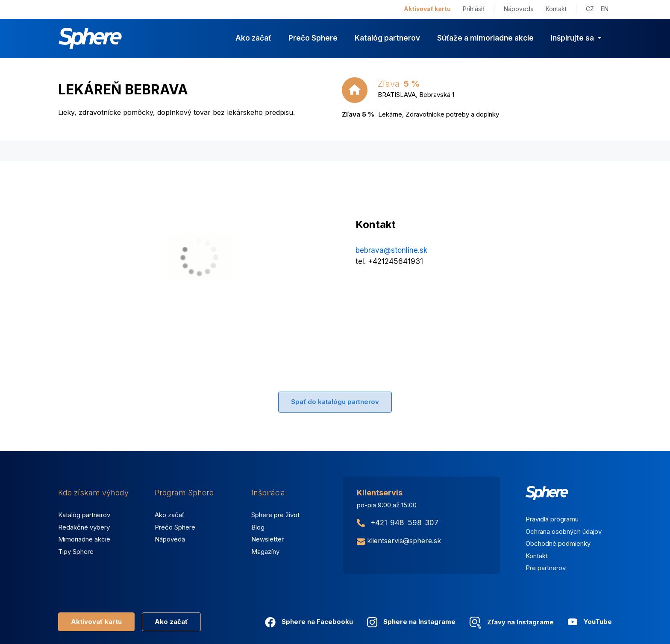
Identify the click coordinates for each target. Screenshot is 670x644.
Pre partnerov (546, 568)
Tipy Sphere (76, 552)
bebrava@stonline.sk (391, 250)
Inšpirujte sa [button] (573, 38)
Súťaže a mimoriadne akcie (485, 38)
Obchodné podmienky (558, 543)
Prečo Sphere (313, 38)
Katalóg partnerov (387, 38)
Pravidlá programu (552, 519)
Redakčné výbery (84, 527)
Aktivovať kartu (427, 9)
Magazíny (265, 552)
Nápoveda (519, 9)
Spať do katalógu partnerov (335, 402)
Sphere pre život (275, 515)
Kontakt (556, 9)
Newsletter (267, 539)
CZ (590, 9)
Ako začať (253, 38)
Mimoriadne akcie (84, 539)
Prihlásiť (474, 9)
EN (605, 9)
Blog (258, 527)
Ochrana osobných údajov (564, 531)
